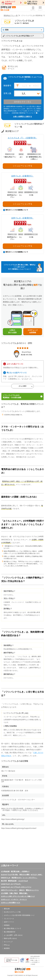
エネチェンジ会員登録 (33, 331)
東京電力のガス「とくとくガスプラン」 (24, 878)
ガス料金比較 (5, 871)
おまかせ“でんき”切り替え (10, 875)
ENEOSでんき (6, 878)
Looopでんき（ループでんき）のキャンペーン (16, 887)
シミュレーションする (23, 166)
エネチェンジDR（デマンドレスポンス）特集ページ (18, 896)
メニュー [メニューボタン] (40, 9)
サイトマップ (8, 942)
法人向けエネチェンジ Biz (12, 912)
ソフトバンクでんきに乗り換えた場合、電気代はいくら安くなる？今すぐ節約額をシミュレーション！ (20, 267)
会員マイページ (9, 922)
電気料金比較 (12, 881)
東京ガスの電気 (24, 875)
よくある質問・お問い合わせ (13, 935)
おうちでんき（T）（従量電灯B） (22, 138)
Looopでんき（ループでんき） (11, 884)
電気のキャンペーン (32, 890)
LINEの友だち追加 (12, 331)
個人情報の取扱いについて (12, 928)
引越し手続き (14, 893)
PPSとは (7, 945)
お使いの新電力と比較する (23, 117)
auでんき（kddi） (37, 875)
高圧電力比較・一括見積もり (20, 871)
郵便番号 (7, 86)
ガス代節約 (5, 893)
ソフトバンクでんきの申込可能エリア (20, 36)
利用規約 (7, 925)
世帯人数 (7, 93)
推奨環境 (7, 948)
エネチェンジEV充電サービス (11, 903)
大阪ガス (22, 890)
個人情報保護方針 (10, 932)
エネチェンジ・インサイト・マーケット (14, 899)
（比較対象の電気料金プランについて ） (25, 113)
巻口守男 (4, 881)
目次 (6, 30)
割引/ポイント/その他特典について (16, 210)
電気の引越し (24, 893)
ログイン (33, 9)
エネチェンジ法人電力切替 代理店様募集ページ (19, 915)
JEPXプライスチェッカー (9, 890)
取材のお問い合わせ (10, 938)
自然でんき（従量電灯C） (23, 176)
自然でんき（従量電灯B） (22, 218)
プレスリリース (9, 919)
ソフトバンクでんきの (22, 397)
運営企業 (7, 909)
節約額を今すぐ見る (23, 102)
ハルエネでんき (23, 881)
